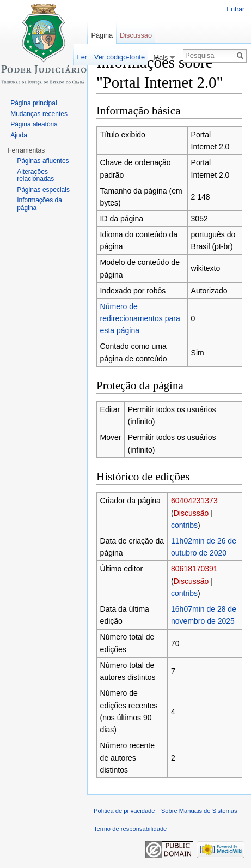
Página (102, 35)
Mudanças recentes (39, 114)
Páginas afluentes (43, 161)
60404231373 (194, 501)
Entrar (235, 9)
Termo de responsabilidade (130, 829)
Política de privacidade (124, 811)
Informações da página (39, 204)
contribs (184, 525)
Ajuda (19, 135)
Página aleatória (34, 124)
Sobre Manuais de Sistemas (199, 811)
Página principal (33, 103)
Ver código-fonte (120, 57)
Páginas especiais (43, 190)
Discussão (191, 513)
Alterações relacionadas (35, 176)
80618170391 (194, 569)
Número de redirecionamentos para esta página (140, 319)
